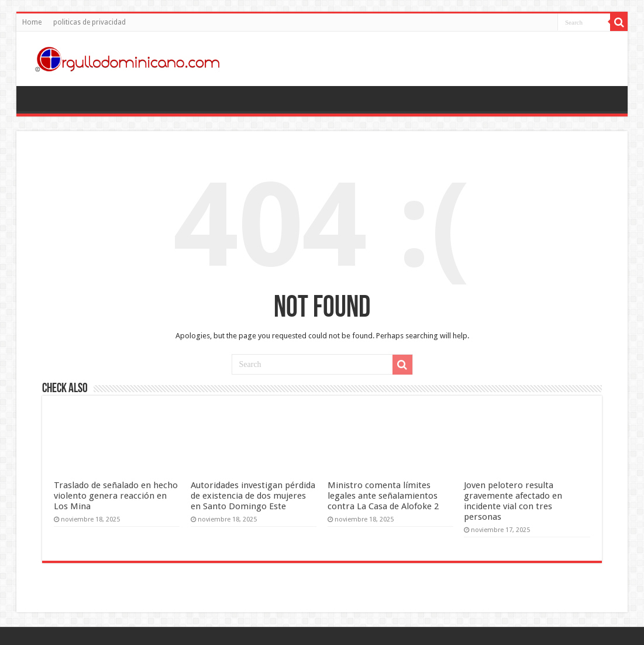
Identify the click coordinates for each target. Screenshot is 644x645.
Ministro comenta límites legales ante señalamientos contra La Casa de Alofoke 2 (383, 496)
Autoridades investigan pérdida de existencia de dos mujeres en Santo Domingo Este (253, 496)
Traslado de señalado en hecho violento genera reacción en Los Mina (116, 496)
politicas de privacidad (89, 22)
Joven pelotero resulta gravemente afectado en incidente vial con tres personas (513, 501)
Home (32, 22)
